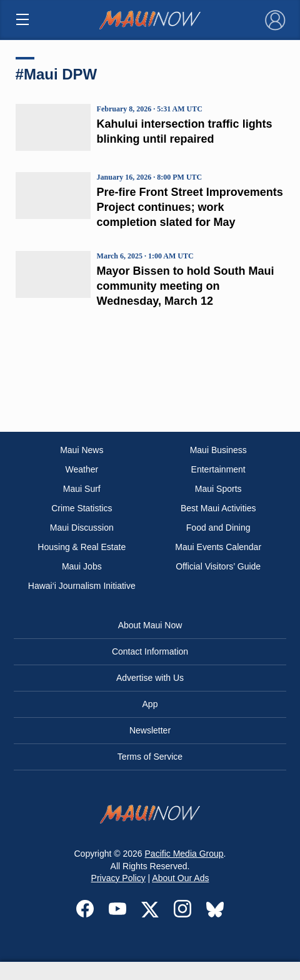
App (150, 704)
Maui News (82, 450)
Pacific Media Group (184, 854)
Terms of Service (150, 757)
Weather (82, 469)
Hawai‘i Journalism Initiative (82, 586)
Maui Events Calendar (218, 547)
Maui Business (218, 450)
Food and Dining (218, 528)
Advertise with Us (150, 678)
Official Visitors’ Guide (218, 566)
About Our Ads (180, 878)
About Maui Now (150, 625)
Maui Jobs (82, 566)
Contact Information (150, 651)
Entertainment (218, 469)
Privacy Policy (118, 878)
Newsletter (150, 730)
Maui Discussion (82, 528)
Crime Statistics (82, 508)
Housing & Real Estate (82, 547)
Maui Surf (82, 489)
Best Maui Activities (218, 508)
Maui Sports (218, 489)
